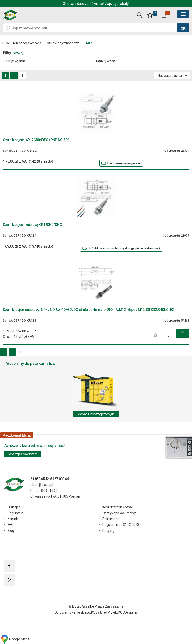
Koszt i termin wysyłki (118, 507)
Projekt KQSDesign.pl (123, 612)
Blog (11, 531)
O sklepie (14, 507)
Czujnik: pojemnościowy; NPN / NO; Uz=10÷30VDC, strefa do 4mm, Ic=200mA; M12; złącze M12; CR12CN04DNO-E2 (88, 310)
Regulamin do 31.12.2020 (121, 525)
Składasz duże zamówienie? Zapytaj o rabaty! (96, 4)
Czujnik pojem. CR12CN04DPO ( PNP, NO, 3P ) (36, 140)
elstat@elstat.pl (42, 485)
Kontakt (13, 519)
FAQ (11, 525)
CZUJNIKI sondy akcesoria (23, 43)
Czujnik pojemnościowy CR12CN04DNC (32, 225)
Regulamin (15, 513)
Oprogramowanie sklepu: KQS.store (80, 612)
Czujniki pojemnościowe (63, 43)
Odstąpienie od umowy (119, 513)
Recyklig (108, 531)
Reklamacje (111, 519)
